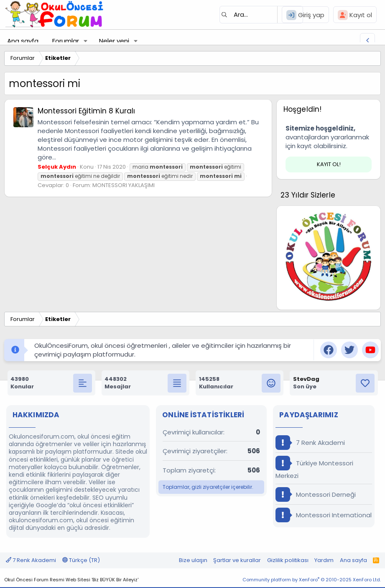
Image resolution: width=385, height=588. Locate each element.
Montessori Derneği (316, 494)
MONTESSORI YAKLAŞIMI (124, 185)
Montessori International (324, 515)
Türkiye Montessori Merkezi (314, 468)
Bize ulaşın (193, 560)
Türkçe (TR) (81, 560)
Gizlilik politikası (288, 560)
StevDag (306, 379)
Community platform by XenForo (312, 580)
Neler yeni (114, 41)
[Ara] (261, 15)
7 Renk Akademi (310, 443)
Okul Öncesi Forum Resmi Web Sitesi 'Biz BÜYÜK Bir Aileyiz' (71, 580)
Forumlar (66, 41)
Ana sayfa (23, 41)
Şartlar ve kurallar (237, 560)
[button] (86, 41)
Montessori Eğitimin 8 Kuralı (86, 111)
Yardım (324, 560)
